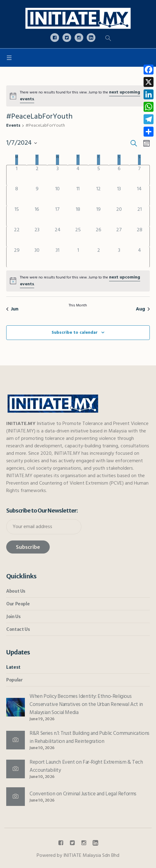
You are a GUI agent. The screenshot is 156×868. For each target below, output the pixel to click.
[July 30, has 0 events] (37, 257)
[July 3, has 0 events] (57, 175)
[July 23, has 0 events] (37, 237)
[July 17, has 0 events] (57, 216)
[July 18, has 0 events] (78, 216)
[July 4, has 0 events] (78, 175)
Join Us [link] (13, 617)
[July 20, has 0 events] (119, 216)
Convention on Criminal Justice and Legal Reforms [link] (83, 794)
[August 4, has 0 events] (139, 257)
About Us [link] (16, 591)
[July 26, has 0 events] (99, 237)
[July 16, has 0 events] (37, 216)
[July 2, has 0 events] (37, 175)
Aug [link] (143, 309)
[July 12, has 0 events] (99, 196)
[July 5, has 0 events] (99, 175)
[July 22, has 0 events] (17, 237)
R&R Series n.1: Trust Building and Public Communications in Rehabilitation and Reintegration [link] (89, 737)
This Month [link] (78, 306)
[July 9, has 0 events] (37, 196)
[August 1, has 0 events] (78, 257)
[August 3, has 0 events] (119, 257)
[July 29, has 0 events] (17, 257)
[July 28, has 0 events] (139, 237)
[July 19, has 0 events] (99, 216)
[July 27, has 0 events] (119, 237)
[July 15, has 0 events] (17, 216)
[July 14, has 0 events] (139, 196)
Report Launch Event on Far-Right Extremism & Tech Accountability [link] (86, 766)
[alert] (78, 96)
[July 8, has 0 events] (17, 196)
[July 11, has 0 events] (78, 196)
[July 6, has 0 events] (119, 175)
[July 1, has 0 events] (17, 175)
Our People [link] (18, 604)
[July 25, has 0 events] (78, 237)
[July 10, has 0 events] (57, 196)
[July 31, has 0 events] (57, 257)
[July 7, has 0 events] (139, 175)
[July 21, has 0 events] (139, 216)
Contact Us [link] (18, 629)
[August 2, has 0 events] (99, 257)
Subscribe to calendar (75, 333)
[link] (78, 18)
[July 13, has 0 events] (119, 196)
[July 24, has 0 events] (57, 237)
